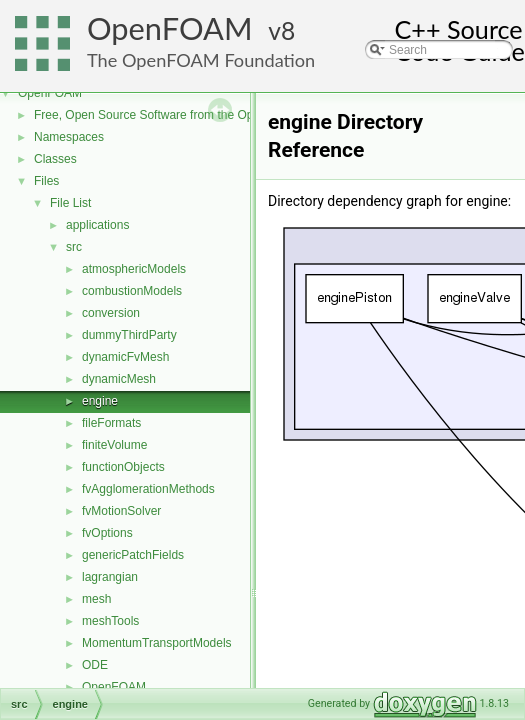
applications (97, 225)
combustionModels (132, 291)
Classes (55, 159)
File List (70, 203)
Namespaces (69, 137)
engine (100, 401)
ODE (95, 665)
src (74, 247)
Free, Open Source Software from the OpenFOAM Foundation (199, 115)
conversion (111, 313)
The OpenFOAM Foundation (201, 60)
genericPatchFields (133, 555)
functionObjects (123, 467)
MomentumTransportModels (157, 643)
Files (46, 181)
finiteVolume (114, 445)
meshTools (110, 621)
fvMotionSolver (121, 511)
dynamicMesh (119, 379)
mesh (96, 599)
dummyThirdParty (129, 335)
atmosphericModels (134, 269)
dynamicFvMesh (125, 357)
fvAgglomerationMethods (148, 489)
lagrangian (110, 577)
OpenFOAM (170, 28)
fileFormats (111, 423)
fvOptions (107, 533)
